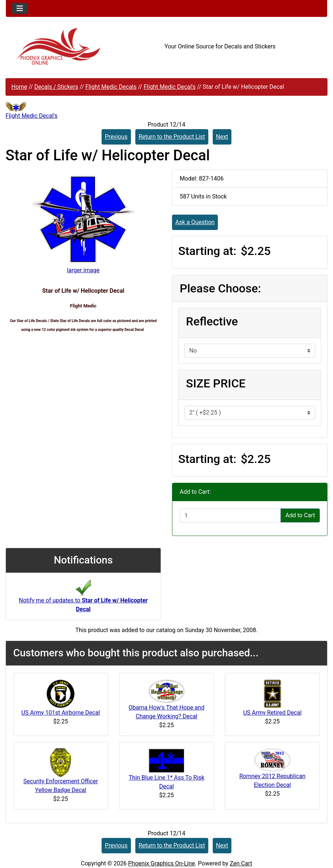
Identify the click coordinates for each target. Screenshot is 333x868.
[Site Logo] (59, 46)
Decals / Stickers (56, 87)
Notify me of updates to (83, 598)
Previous (116, 137)
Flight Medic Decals (111, 87)
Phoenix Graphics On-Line (161, 863)
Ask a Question (195, 222)
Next (222, 137)
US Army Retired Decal (272, 713)
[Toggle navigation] (20, 8)
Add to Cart (300, 515)
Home (19, 87)
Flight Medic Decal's (170, 87)
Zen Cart (241, 863)
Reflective (212, 321)
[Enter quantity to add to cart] (230, 515)
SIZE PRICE (216, 383)
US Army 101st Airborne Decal (61, 713)
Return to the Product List (172, 137)
